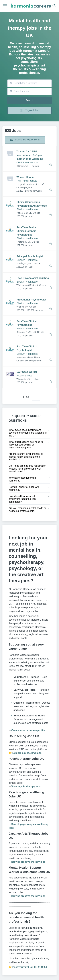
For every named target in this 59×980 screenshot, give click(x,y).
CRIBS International (27, 163)
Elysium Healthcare (27, 209)
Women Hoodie (25, 177)
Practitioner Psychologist (31, 300)
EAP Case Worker (27, 372)
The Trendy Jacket (27, 181)
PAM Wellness (24, 376)
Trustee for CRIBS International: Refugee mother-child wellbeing (30, 155)
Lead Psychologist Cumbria (33, 278)
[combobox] (29, 83)
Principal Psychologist (30, 256)
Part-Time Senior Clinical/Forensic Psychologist (26, 231)
